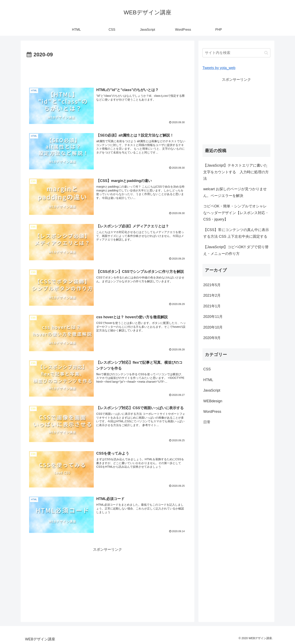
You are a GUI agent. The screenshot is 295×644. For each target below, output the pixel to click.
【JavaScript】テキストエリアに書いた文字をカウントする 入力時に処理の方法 (236, 172)
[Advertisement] (107, 70)
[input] (236, 53)
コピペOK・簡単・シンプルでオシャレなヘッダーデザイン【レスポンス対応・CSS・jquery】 (236, 213)
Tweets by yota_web (219, 68)
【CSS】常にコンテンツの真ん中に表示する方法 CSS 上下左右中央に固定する (236, 233)
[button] (266, 53)
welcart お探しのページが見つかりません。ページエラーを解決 (235, 192)
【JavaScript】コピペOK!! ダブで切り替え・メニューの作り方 (236, 250)
